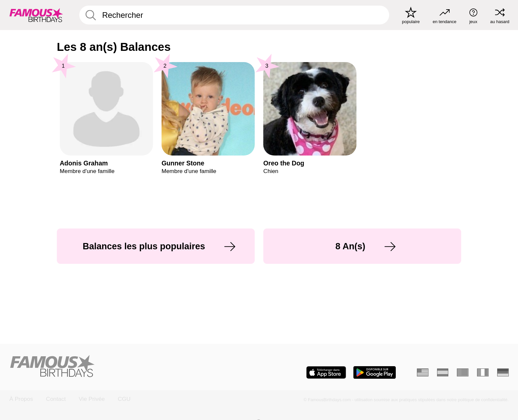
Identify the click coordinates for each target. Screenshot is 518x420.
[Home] (132, 367)
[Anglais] (423, 372)
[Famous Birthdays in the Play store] (375, 372)
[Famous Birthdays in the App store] (326, 372)
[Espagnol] (443, 372)
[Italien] (483, 372)
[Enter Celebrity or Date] (234, 15)
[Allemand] (503, 372)
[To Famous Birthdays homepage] (36, 15)
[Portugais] (463, 372)
